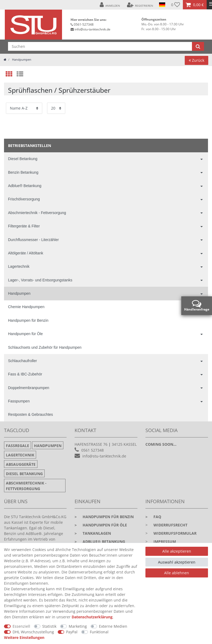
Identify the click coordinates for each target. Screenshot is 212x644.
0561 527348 (92, 450)
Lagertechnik (19, 266)
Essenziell (21, 626)
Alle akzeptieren (177, 551)
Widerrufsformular (175, 533)
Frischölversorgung (24, 199)
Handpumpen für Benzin (28, 320)
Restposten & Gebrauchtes (30, 414)
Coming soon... (161, 444)
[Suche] (198, 46)
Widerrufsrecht (170, 525)
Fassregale (18, 446)
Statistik (49, 626)
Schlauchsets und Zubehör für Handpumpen (45, 347)
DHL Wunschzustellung (33, 632)
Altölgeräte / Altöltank (26, 253)
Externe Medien (113, 626)
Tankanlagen (93, 533)
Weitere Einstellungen (24, 637)
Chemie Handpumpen (26, 307)
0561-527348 (84, 24)
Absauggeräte (21, 464)
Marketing (78, 626)
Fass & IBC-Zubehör (25, 374)
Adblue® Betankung (25, 186)
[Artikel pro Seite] (56, 108)
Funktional (99, 632)
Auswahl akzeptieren (177, 562)
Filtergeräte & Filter (24, 226)
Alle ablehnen (177, 573)
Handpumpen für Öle (25, 334)
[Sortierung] (24, 108)
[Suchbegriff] (100, 46)
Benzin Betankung (23, 172)
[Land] (162, 5)
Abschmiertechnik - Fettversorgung (37, 213)
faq (153, 517)
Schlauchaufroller (22, 361)
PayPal (72, 632)
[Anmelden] (110, 5)
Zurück (196, 60)
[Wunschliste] (176, 5)
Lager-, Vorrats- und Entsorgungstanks (40, 280)
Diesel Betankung (23, 159)
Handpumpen (21, 59)
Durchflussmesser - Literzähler (33, 240)
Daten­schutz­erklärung (92, 617)
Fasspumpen (19, 401)
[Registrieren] (140, 5)
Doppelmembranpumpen (29, 388)
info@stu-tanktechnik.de (92, 29)
